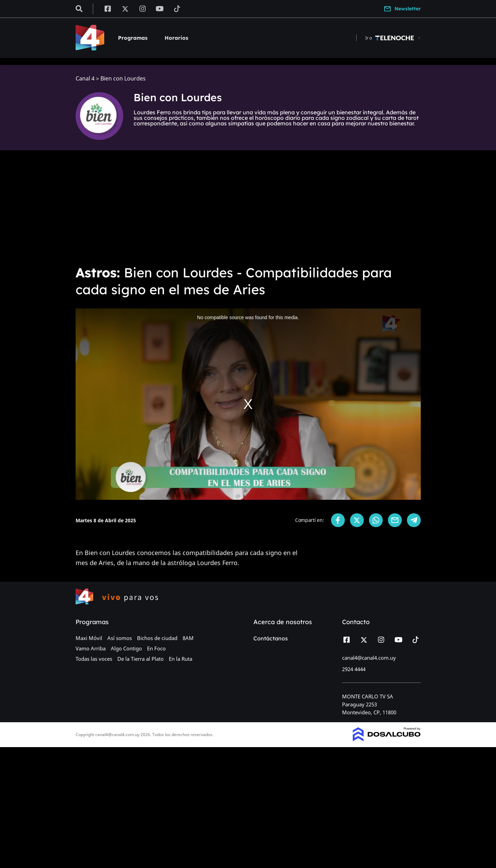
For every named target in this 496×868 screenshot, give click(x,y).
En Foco (156, 648)
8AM (188, 638)
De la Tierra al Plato (140, 659)
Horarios (176, 38)
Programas (133, 38)
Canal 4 (85, 79)
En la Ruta (181, 659)
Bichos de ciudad (157, 638)
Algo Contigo (126, 648)
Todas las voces (94, 659)
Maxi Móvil (89, 638)
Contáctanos (271, 638)
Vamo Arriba (91, 648)
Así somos (120, 638)
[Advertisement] (248, 207)
